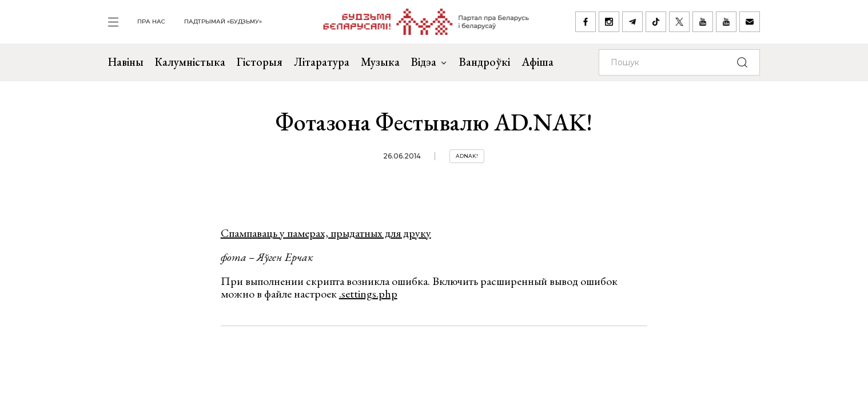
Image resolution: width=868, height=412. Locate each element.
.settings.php (368, 294)
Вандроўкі (485, 62)
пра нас (151, 21)
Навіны (126, 62)
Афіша (537, 62)
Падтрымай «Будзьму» (223, 21)
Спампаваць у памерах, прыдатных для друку (326, 233)
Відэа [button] (429, 62)
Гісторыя (260, 62)
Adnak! (467, 156)
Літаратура (322, 62)
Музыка (380, 62)
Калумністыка (190, 62)
